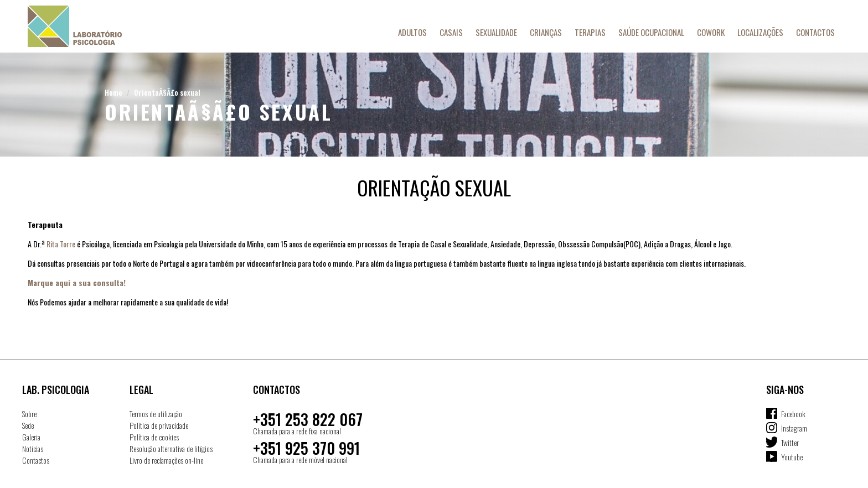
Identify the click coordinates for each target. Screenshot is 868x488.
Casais (451, 32)
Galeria (31, 437)
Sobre (29, 414)
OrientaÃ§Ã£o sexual (167, 92)
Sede (28, 425)
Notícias (33, 448)
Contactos (815, 32)
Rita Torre (61, 244)
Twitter (790, 442)
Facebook (793, 414)
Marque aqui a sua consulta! (77, 282)
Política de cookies (154, 437)
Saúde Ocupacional (651, 32)
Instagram (794, 428)
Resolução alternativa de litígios (171, 448)
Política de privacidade (159, 425)
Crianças (546, 32)
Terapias (590, 32)
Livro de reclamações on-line (166, 460)
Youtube (792, 457)
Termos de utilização (156, 414)
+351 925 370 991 (306, 448)
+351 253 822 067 (308, 419)
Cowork (711, 32)
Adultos (412, 32)
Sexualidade (496, 32)
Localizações (760, 32)
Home (113, 92)
